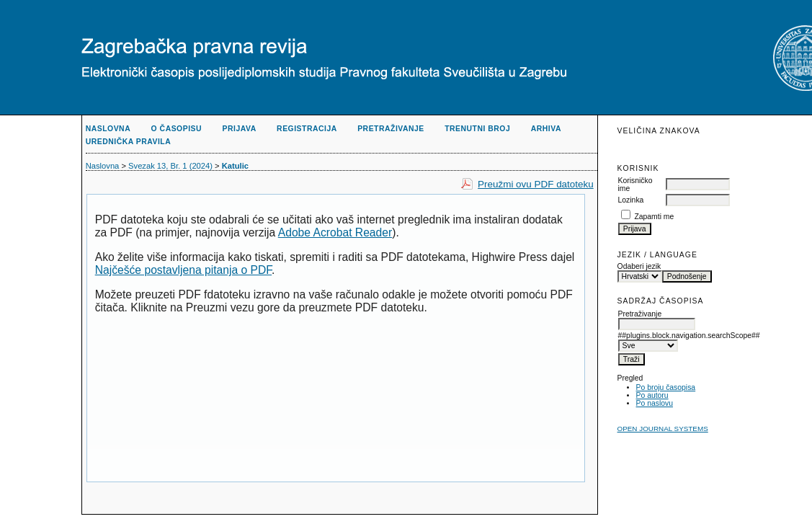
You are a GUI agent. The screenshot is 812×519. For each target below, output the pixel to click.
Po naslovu (655, 403)
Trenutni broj (477, 129)
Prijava (240, 129)
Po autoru (652, 395)
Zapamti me (654, 217)
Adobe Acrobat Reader (335, 232)
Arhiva (546, 129)
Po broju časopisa (666, 387)
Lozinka (631, 200)
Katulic (235, 166)
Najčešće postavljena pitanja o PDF (183, 270)
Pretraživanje (391, 129)
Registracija (307, 129)
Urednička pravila (129, 142)
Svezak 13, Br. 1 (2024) (170, 166)
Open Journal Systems (663, 429)
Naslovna (108, 129)
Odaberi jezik (639, 266)
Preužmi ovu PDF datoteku (536, 184)
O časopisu (177, 129)
